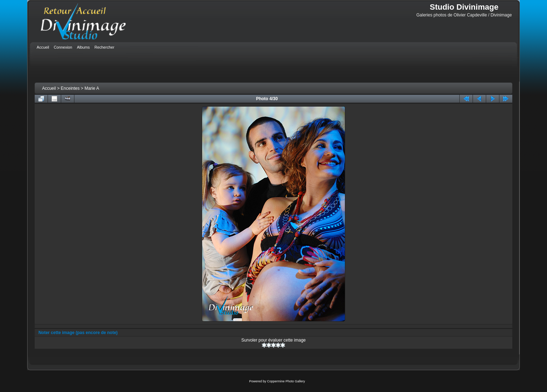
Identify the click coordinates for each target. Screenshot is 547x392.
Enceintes (70, 88)
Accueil (49, 88)
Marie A (92, 88)
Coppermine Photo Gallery (286, 381)
